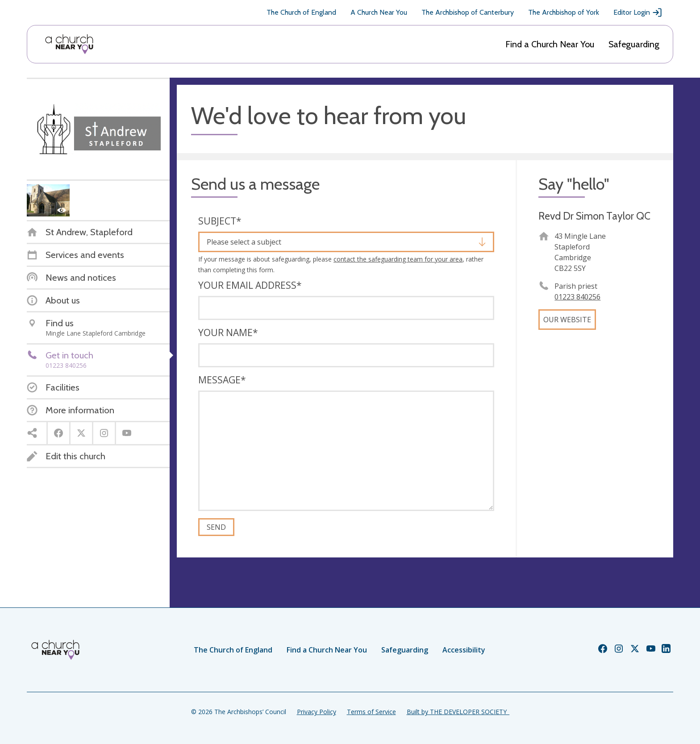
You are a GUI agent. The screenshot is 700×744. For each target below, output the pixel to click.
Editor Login (638, 12)
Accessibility (464, 650)
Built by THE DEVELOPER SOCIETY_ (458, 712)
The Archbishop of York (564, 12)
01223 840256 (577, 297)
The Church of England (301, 12)
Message (222, 380)
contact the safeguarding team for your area (398, 259)
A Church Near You (379, 12)
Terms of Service (371, 712)
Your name (228, 333)
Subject (220, 221)
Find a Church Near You (550, 44)
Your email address (250, 285)
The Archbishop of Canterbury (468, 12)
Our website (567, 320)
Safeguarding (634, 44)
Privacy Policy (317, 712)
